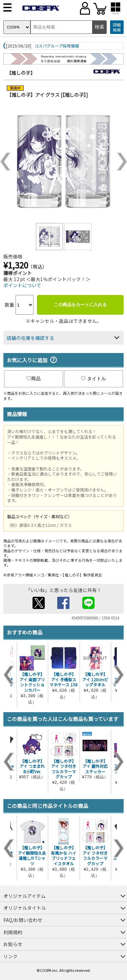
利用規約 (13, 932)
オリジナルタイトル (25, 908)
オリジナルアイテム (25, 896)
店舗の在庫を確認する (30, 338)
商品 (34, 378)
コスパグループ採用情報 (57, 46)
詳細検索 (117, 27)
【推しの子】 (21, 73)
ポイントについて (22, 285)
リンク (10, 956)
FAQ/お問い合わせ (23, 920)
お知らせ (13, 944)
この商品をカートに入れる (80, 305)
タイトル (93, 378)
